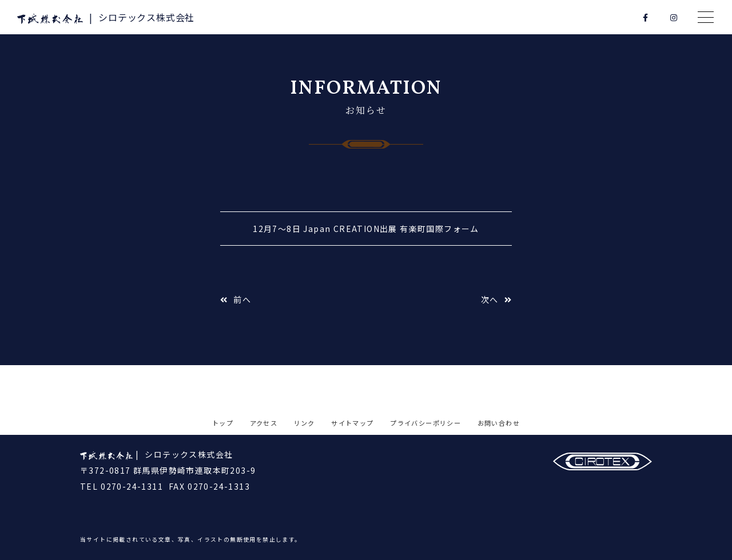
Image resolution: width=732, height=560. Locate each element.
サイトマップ (352, 423)
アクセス (264, 423)
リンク (305, 423)
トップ (223, 423)
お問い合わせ (499, 423)
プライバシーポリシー (425, 423)
